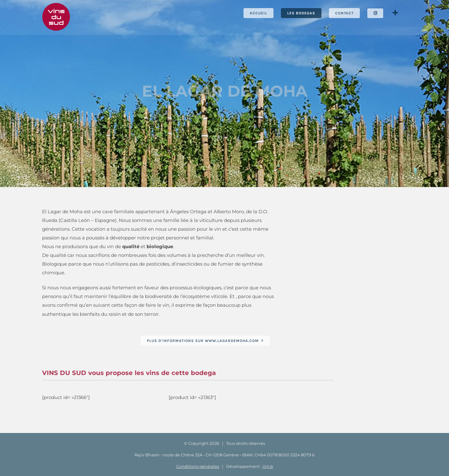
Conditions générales (198, 466)
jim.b (268, 466)
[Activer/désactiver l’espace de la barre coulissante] (395, 13)
